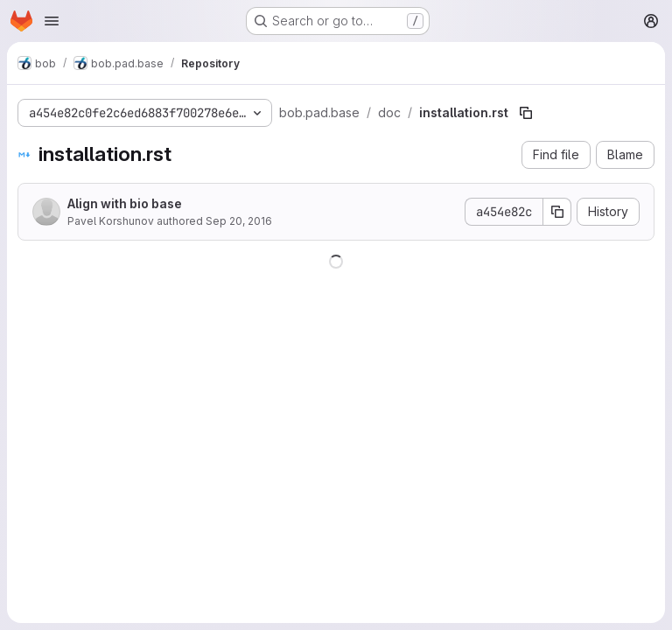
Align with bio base (125, 203)
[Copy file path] (526, 113)
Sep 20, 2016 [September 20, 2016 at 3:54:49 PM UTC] (239, 221)
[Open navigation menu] (52, 21)
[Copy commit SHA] (557, 212)
